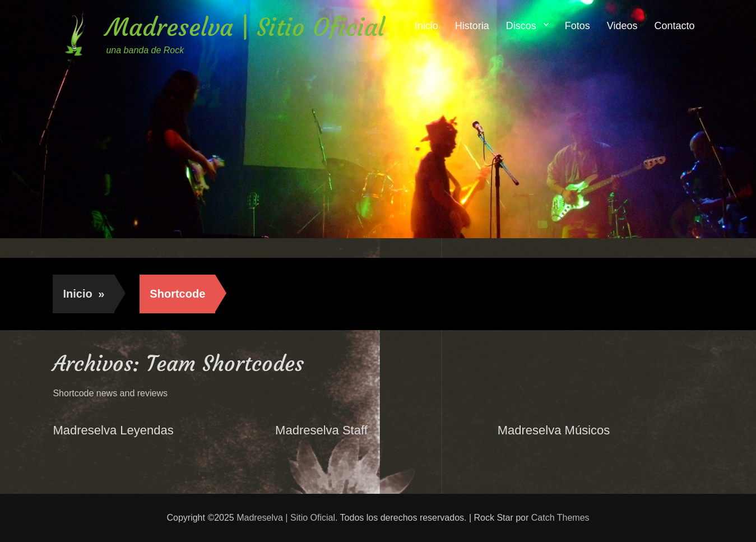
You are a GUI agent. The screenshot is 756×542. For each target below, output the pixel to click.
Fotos (578, 26)
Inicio (426, 26)
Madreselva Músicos (554, 430)
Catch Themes (560, 518)
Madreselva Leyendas (113, 430)
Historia (472, 26)
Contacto (675, 26)
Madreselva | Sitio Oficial (245, 27)
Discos (521, 26)
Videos (622, 26)
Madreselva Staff (321, 430)
